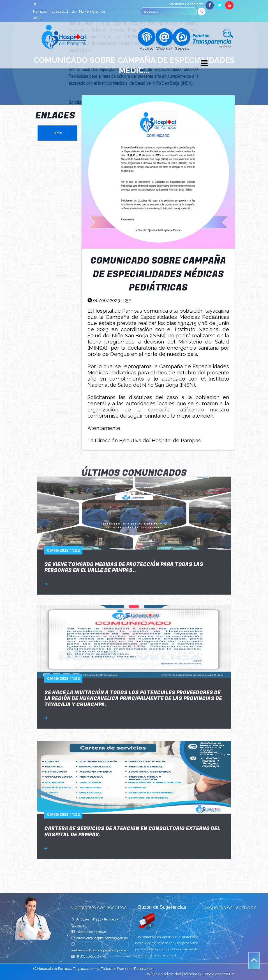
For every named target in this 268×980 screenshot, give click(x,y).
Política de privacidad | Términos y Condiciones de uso (190, 974)
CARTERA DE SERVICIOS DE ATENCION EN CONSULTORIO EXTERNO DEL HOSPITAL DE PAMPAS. (132, 769)
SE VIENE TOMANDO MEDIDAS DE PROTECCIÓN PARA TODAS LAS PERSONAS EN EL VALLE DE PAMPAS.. (124, 505)
